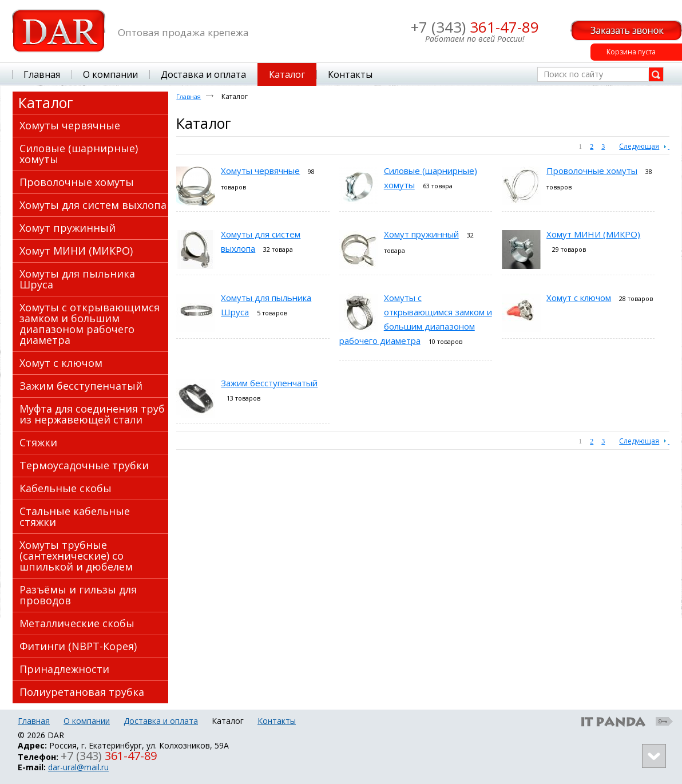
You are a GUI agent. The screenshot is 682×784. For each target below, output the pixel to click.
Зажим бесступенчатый (269, 383)
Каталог (46, 102)
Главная (189, 96)
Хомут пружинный (421, 234)
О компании (87, 721)
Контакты (277, 721)
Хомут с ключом (579, 298)
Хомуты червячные (260, 171)
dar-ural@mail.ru (78, 767)
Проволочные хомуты (592, 171)
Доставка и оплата (161, 721)
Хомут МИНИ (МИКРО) (593, 234)
